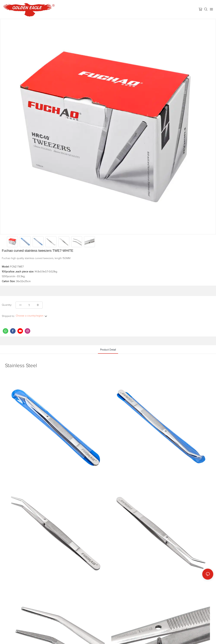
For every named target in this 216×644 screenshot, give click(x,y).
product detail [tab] (108, 350)
